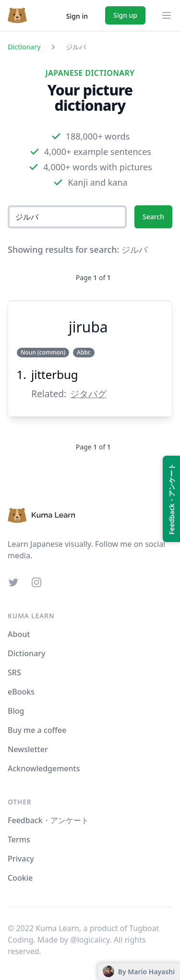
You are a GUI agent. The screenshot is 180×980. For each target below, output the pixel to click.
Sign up (125, 15)
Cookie (20, 878)
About (19, 634)
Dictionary (24, 47)
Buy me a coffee (37, 730)
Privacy (21, 859)
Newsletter (28, 749)
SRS (14, 673)
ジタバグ (88, 394)
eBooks (21, 692)
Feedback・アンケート (48, 820)
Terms (19, 839)
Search (153, 217)
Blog (16, 711)
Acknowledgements (44, 768)
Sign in (77, 16)
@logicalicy (90, 940)
